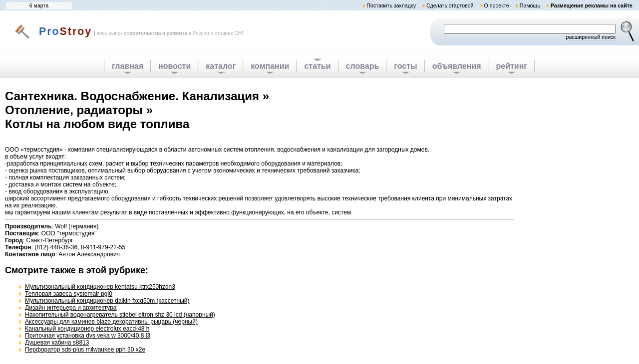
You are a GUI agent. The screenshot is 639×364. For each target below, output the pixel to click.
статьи (317, 66)
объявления (457, 66)
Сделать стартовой (450, 5)
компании (270, 66)
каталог (221, 66)
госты (405, 66)
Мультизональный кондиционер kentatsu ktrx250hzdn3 (100, 287)
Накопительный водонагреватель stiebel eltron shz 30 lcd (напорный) (120, 315)
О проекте (496, 5)
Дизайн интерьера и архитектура (71, 308)
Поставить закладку (391, 5)
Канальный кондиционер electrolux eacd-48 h (87, 329)
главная (128, 66)
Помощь (530, 5)
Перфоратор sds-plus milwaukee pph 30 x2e (85, 350)
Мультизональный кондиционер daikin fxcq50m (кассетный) (107, 301)
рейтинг (511, 66)
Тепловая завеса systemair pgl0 (69, 294)
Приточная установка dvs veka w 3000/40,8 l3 (88, 336)
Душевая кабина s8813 (57, 343)
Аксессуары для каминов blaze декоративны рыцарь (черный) (111, 322)
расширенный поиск (591, 37)
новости (174, 66)
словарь (363, 66)
